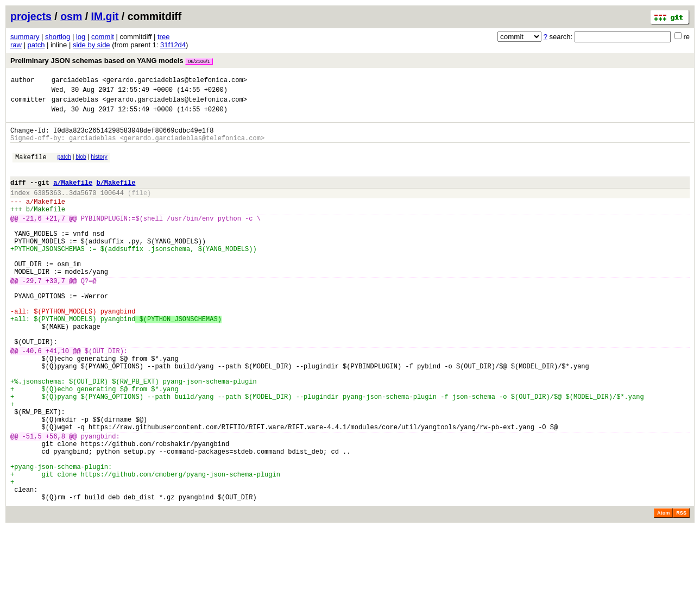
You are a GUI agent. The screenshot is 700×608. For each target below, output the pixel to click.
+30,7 (55, 315)
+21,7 (55, 239)
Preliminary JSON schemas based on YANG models (112, 61)
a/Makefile (73, 197)
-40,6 (32, 400)
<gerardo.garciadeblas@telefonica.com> (174, 81)
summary (25, 37)
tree (163, 37)
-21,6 (32, 239)
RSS (681, 593)
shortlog (58, 37)
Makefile (31, 168)
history (99, 167)
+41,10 (57, 400)
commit (103, 37)
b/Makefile (116, 197)
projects (31, 16)
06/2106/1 (199, 61)
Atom (663, 593)
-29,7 (32, 315)
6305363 (47, 209)
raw (16, 45)
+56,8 (55, 503)
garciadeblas (75, 81)
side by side (92, 45)
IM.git (105, 16)
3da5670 (83, 209)
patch (36, 45)
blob (81, 167)
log (81, 37)
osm (71, 16)
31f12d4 (173, 45)
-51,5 (32, 503)
